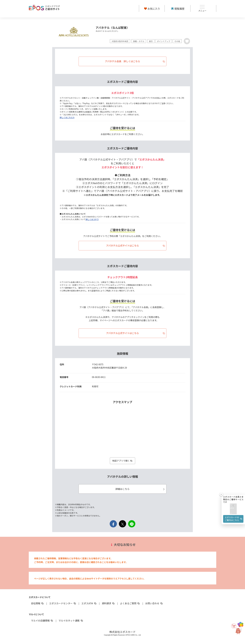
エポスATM (89, 603)
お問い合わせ (154, 603)
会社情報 (37, 603)
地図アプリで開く (122, 461)
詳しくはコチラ (92, 219)
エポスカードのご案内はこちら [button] (234, 510)
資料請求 (108, 603)
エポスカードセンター (63, 603)
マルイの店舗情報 (42, 620)
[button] (233, 500)
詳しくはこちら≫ (67, 117)
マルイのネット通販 (71, 620)
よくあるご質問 (130, 603)
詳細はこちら (140, 489)
